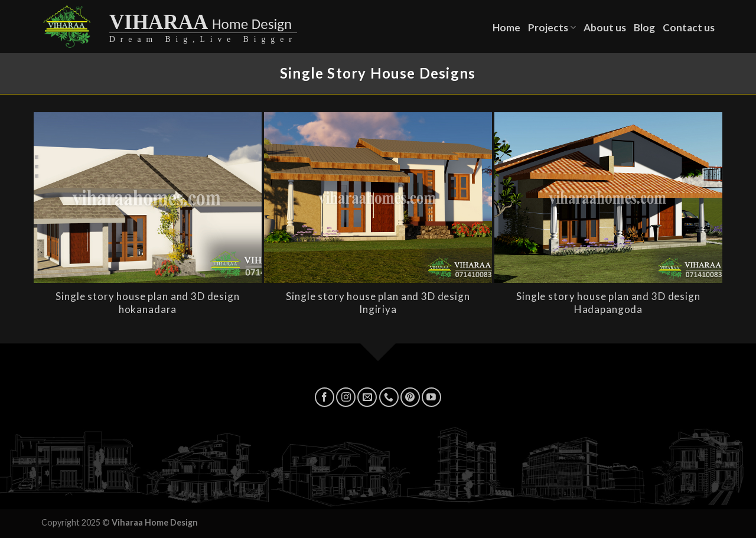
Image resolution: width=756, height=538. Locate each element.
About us (605, 27)
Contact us (689, 27)
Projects (552, 27)
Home (506, 27)
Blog (644, 27)
